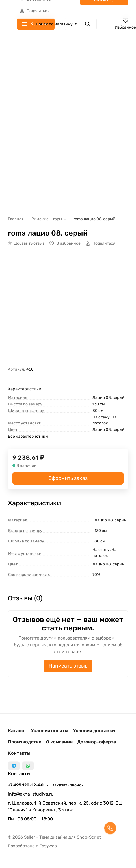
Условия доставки (94, 731)
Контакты (19, 753)
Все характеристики (28, 436)
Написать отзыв (68, 666)
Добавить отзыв (29, 243)
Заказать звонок (68, 785)
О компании (59, 742)
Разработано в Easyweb (32, 846)
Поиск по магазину (54, 24)
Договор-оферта (97, 742)
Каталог (17, 731)
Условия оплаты (50, 731)
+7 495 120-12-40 (26, 785)
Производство (25, 742)
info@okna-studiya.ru (31, 794)
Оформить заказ (68, 478)
